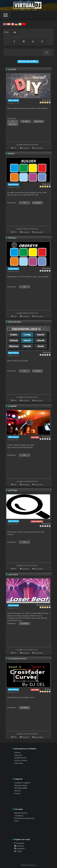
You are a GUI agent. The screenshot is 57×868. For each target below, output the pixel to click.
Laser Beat (13, 575)
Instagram (20, 848)
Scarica (17, 752)
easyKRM (12, 406)
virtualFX (12, 70)
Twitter (18, 851)
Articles (17, 791)
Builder (11, 154)
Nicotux (48, 352)
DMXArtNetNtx (15, 322)
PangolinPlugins (45, 605)
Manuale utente (21, 785)
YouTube (19, 846)
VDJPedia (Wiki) (21, 788)
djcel (49, 689)
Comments (26, 148)
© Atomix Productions (28, 865)
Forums (17, 793)
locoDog (47, 100)
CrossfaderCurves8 (17, 659)
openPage (13, 490)
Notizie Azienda (21, 813)
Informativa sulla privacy (24, 818)
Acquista (18, 755)
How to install (38, 148)
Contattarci (19, 816)
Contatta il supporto (22, 783)
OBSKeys (12, 238)
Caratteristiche (20, 758)
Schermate (19, 763)
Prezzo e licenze (21, 760)
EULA (17, 821)
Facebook (19, 843)
